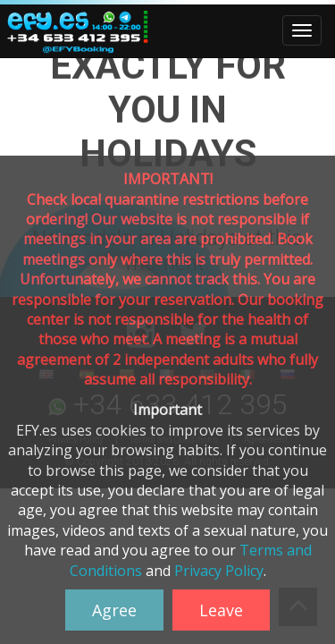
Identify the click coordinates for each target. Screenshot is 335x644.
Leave (221, 610)
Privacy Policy (219, 571)
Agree (114, 610)
